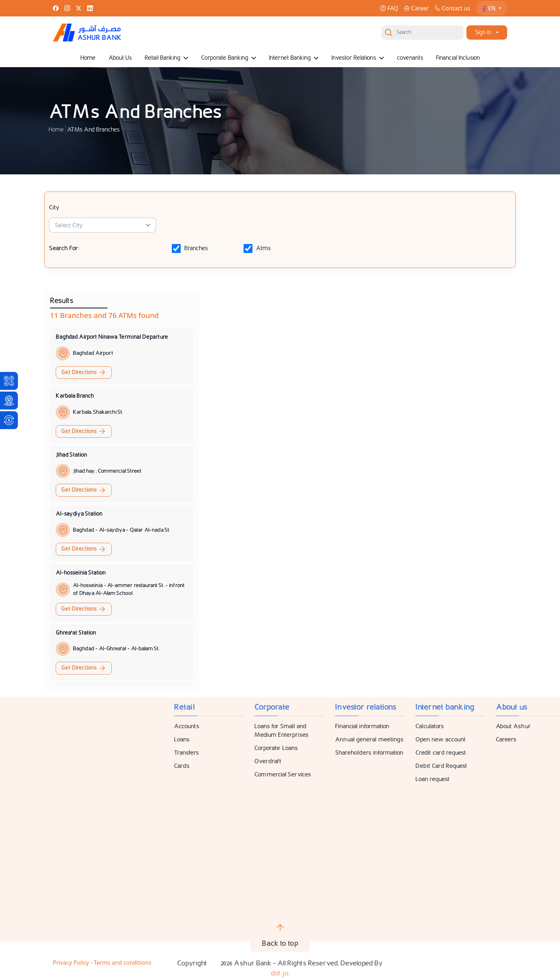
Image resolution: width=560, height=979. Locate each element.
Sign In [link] (483, 32)
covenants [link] (410, 58)
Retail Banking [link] (166, 58)
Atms (263, 248)
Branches (196, 248)
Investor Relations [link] (358, 58)
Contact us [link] (452, 8)
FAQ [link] (389, 8)
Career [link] (416, 8)
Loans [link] (449, 739)
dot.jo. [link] (280, 973)
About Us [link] (120, 58)
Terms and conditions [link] (122, 963)
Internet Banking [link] (294, 58)
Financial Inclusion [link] (458, 58)
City (54, 208)
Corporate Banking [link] (229, 58)
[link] (9, 381)
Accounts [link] (454, 726)
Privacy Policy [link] (72, 963)
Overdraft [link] (535, 761)
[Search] (422, 33)
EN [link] (489, 8)
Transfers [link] (454, 753)
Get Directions (84, 372)
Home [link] (88, 58)
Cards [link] (449, 766)
